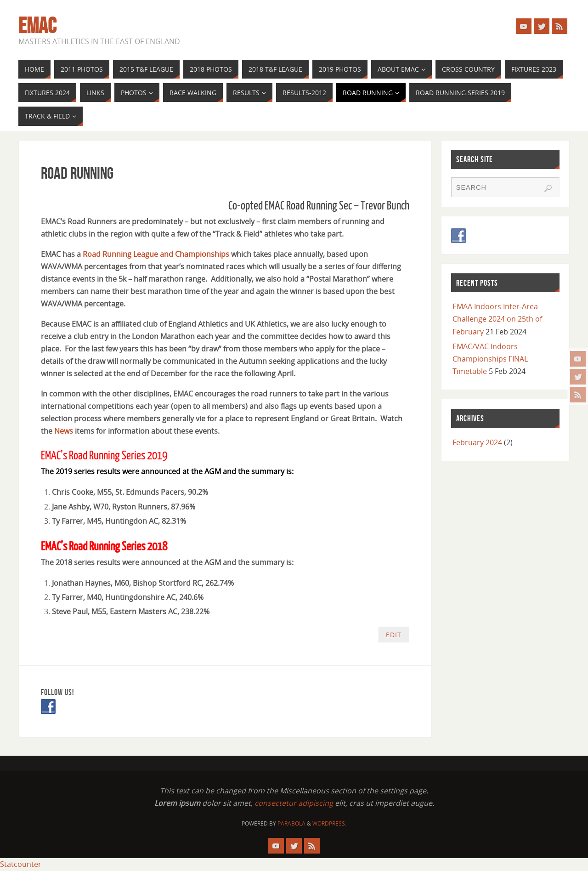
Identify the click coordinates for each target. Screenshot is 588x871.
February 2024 (477, 442)
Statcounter (21, 864)
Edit (394, 635)
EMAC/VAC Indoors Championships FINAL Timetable (490, 359)
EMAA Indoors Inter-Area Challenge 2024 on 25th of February (497, 319)
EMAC (37, 26)
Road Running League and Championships (156, 254)
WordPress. (329, 823)
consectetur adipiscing (294, 803)
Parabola (291, 823)
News (65, 431)
